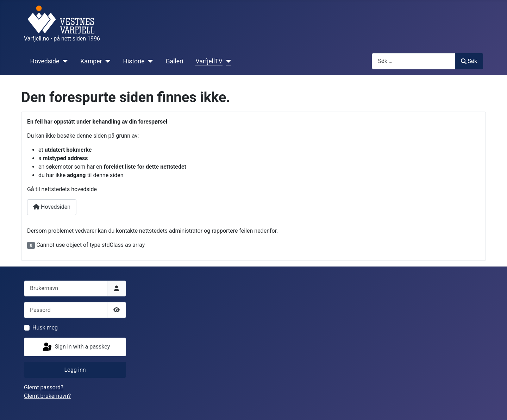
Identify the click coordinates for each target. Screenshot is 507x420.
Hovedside (45, 61)
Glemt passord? (44, 387)
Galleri (175, 61)
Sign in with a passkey (76, 347)
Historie (134, 61)
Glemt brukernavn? (47, 396)
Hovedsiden (52, 207)
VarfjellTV (209, 61)
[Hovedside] (64, 61)
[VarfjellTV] (227, 61)
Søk (469, 61)
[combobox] (414, 61)
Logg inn (75, 370)
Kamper (91, 61)
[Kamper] (107, 61)
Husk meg (45, 328)
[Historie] (149, 61)
